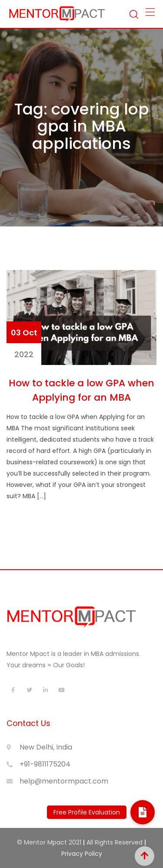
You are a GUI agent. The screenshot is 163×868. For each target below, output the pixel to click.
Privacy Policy (82, 854)
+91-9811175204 (45, 764)
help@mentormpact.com (64, 781)
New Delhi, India (46, 747)
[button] (143, 812)
